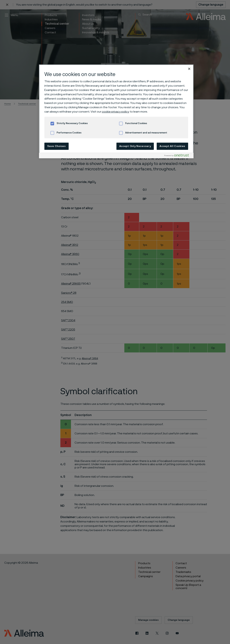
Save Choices (56, 146)
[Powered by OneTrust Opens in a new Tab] (178, 156)
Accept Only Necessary (135, 146)
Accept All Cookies (172, 146)
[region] (116, 111)
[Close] (189, 69)
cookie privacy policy (115, 112)
